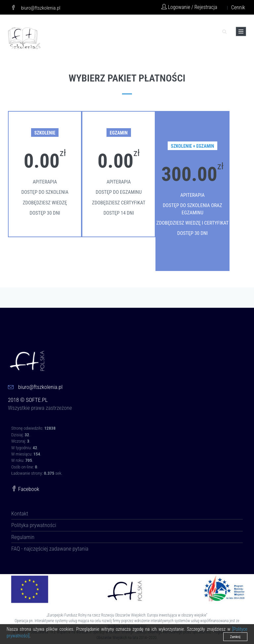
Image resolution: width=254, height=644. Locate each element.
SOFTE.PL (37, 400)
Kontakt (20, 513)
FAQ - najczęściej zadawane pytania (50, 549)
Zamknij (235, 637)
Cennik (238, 7)
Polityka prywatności (34, 525)
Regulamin (23, 537)
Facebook (25, 489)
